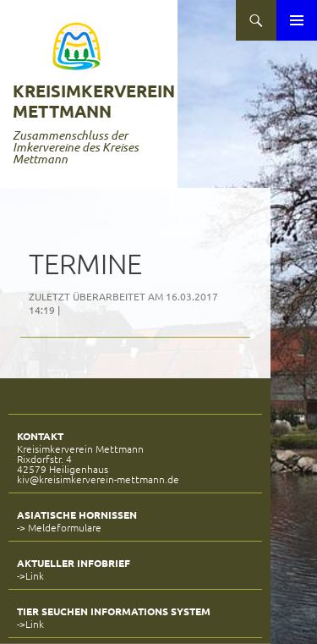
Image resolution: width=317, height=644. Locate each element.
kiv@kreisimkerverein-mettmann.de (98, 479)
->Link (30, 575)
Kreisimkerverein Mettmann (94, 101)
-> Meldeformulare (59, 527)
